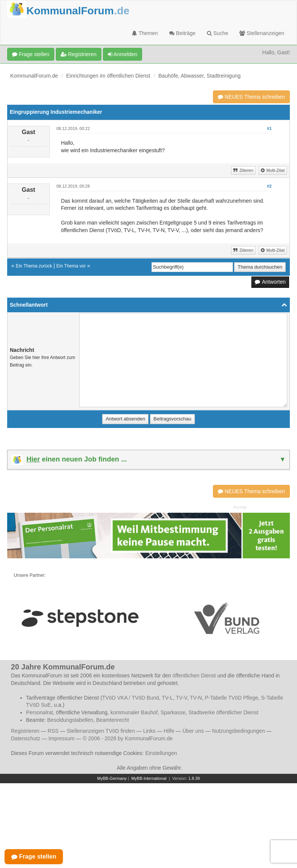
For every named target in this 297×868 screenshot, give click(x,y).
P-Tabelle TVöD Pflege (231, 698)
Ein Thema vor (71, 266)
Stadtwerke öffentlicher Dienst (224, 712)
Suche (218, 33)
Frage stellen (31, 54)
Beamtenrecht (113, 720)
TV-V (181, 698)
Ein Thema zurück (34, 266)
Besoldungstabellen (70, 720)
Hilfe (169, 731)
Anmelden (122, 54)
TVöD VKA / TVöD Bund (131, 698)
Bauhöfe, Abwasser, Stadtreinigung (199, 76)
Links (149, 731)
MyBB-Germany (112, 778)
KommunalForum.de (34, 76)
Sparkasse (173, 712)
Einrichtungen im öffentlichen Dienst (108, 76)
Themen (145, 33)
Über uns (193, 731)
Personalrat (40, 712)
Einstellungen (161, 753)
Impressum (62, 738)
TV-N (196, 698)
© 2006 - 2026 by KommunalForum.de (128, 738)
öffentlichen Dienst (194, 675)
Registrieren (79, 54)
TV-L (167, 698)
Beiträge (182, 33)
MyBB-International (149, 778)
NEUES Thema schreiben (251, 97)
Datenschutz (26, 738)
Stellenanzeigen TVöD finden (101, 731)
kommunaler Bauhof (134, 712)
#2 (269, 186)
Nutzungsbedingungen (239, 731)
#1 (269, 128)
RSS (53, 731)
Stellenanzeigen (262, 33)
